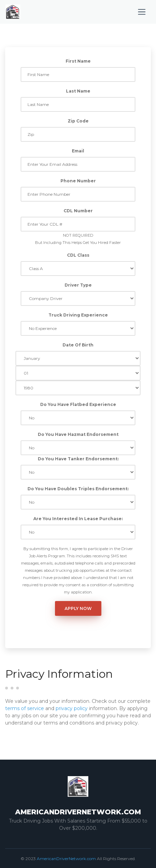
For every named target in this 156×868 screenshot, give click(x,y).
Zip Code (78, 121)
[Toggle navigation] (142, 12)
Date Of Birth (78, 345)
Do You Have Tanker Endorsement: (78, 459)
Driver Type (78, 285)
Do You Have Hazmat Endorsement (78, 434)
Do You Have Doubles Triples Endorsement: (78, 489)
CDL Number (78, 211)
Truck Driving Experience (78, 315)
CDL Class (78, 255)
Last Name (78, 91)
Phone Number (78, 181)
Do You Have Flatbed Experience (78, 404)
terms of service (25, 708)
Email (78, 151)
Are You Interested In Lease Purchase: (78, 519)
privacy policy (72, 708)
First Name (78, 61)
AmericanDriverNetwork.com (66, 859)
